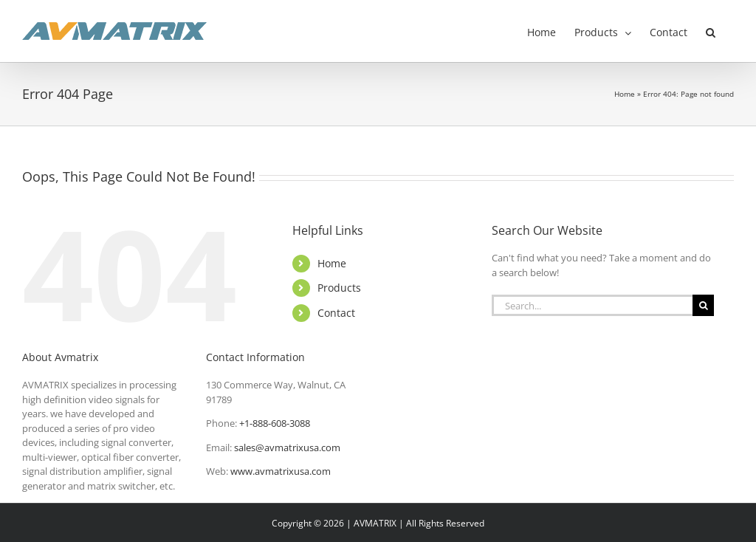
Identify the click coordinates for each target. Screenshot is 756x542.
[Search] (703, 305)
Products (339, 288)
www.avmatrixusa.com (281, 471)
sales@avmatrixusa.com (287, 447)
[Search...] (592, 305)
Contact (336, 313)
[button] (711, 31)
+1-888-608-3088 (275, 423)
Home (625, 94)
